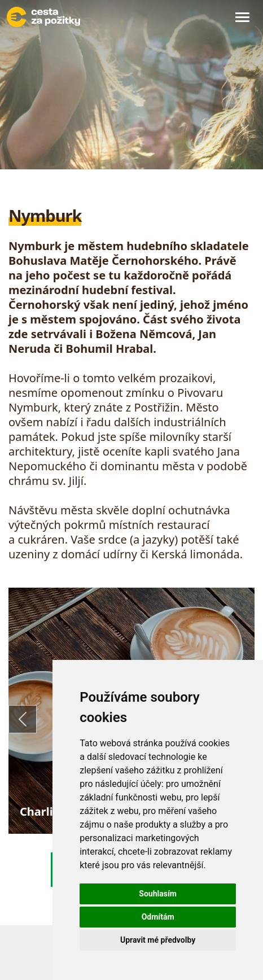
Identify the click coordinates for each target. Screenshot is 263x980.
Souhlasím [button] (158, 894)
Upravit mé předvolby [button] (158, 940)
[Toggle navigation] (242, 17)
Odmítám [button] (158, 917)
